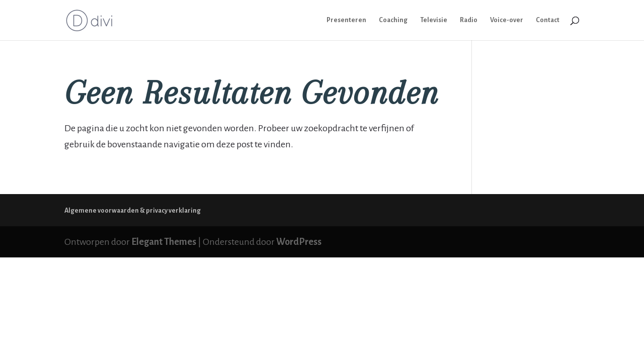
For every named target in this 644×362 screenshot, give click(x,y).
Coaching (393, 20)
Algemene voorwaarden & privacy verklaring (133, 211)
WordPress (299, 242)
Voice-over (507, 20)
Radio (469, 20)
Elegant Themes (164, 242)
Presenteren (346, 20)
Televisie (434, 20)
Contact (548, 20)
